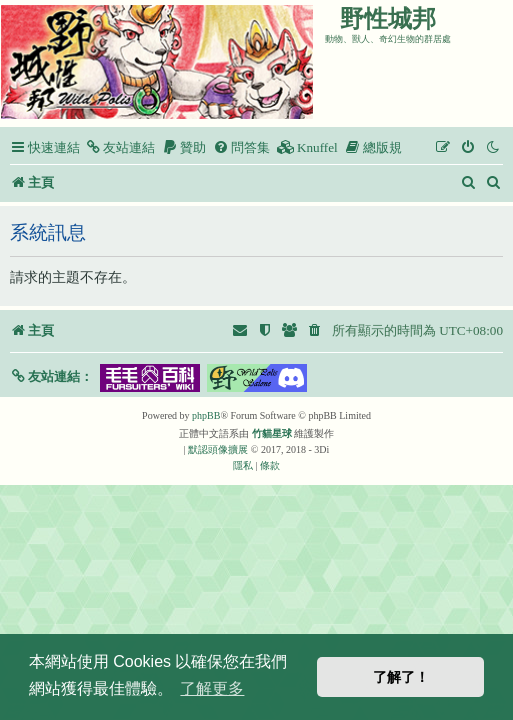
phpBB (206, 415)
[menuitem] (120, 147)
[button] (51, 376)
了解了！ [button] (401, 677)
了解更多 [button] (212, 688)
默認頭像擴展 (218, 449)
